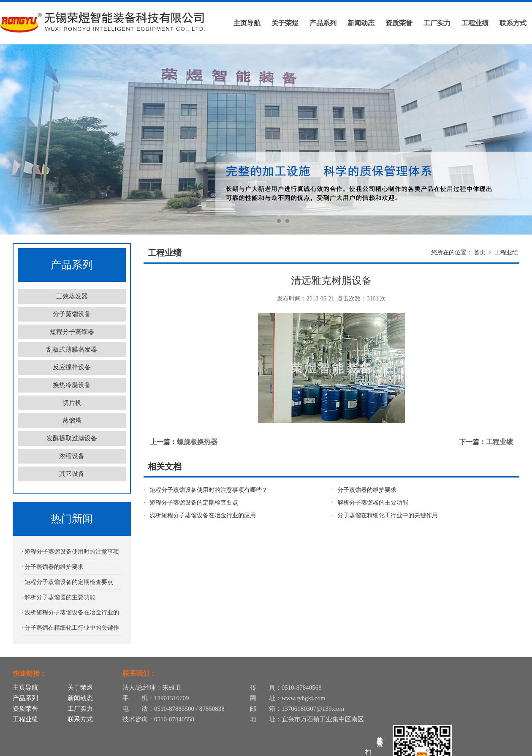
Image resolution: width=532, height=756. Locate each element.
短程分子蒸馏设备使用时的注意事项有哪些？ (209, 490)
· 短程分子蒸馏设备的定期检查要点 (67, 582)
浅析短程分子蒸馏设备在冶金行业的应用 (203, 515)
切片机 (72, 403)
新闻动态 (361, 23)
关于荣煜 (285, 23)
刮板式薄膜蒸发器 (72, 349)
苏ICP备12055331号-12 (404, 749)
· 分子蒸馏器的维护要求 (53, 567)
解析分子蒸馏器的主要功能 (373, 503)
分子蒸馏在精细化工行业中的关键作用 (388, 515)
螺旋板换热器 (197, 442)
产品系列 (323, 23)
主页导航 (247, 23)
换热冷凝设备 (72, 385)
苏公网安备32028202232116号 (477, 749)
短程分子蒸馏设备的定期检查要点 (194, 503)
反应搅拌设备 (72, 367)
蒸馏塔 (72, 420)
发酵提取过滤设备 (72, 438)
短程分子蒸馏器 (72, 332)
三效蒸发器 (72, 296)
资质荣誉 (399, 23)
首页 (480, 252)
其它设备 (72, 474)
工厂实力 (437, 23)
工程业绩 (475, 23)
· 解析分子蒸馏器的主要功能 (58, 597)
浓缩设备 (72, 456)
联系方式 (513, 23)
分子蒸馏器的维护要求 (367, 490)
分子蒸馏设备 (72, 314)
